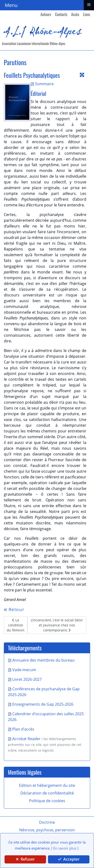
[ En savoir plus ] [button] (65, 848)
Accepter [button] (69, 859)
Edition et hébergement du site (47, 785)
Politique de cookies (47, 801)
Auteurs (46, 14)
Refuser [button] (25, 859)
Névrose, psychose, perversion (47, 830)
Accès (75, 14)
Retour (14, 609)
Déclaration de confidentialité (47, 793)
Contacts (61, 14)
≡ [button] (89, 5)
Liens (87, 14)
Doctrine (47, 822)
